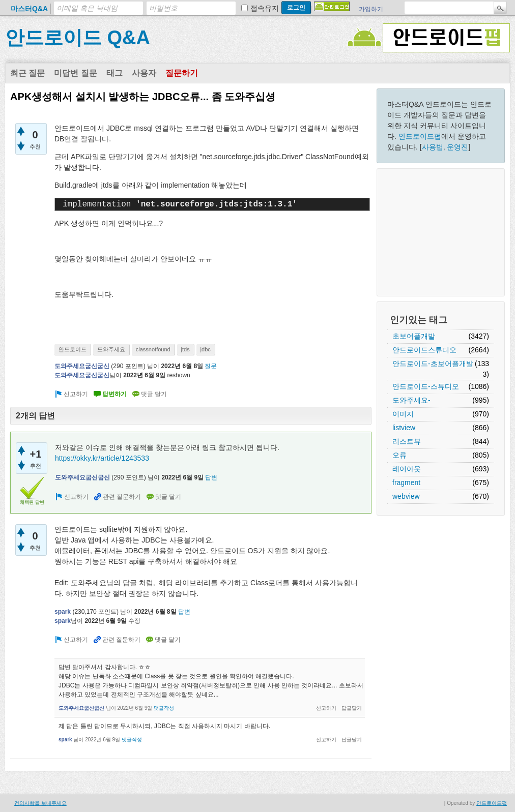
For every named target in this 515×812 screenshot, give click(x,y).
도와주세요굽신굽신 (82, 366)
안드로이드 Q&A (78, 38)
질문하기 (182, 73)
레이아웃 (407, 469)
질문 (211, 366)
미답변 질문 (75, 73)
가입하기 (371, 9)
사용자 (144, 73)
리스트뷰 (407, 441)
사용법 (433, 147)
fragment (406, 483)
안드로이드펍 (420, 136)
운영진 (457, 147)
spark (63, 612)
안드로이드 (73, 349)
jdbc (206, 349)
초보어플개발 (414, 336)
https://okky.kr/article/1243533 (102, 458)
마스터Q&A (29, 9)
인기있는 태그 (419, 320)
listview (404, 428)
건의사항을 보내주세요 (40, 803)
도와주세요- (411, 400)
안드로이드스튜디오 (424, 350)
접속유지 (265, 8)
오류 (399, 455)
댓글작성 (164, 708)
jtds (185, 349)
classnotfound (153, 349)
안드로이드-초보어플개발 (433, 364)
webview (406, 496)
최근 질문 (27, 73)
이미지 (403, 414)
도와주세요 (111, 349)
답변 (211, 477)
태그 (115, 73)
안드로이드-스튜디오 (426, 386)
